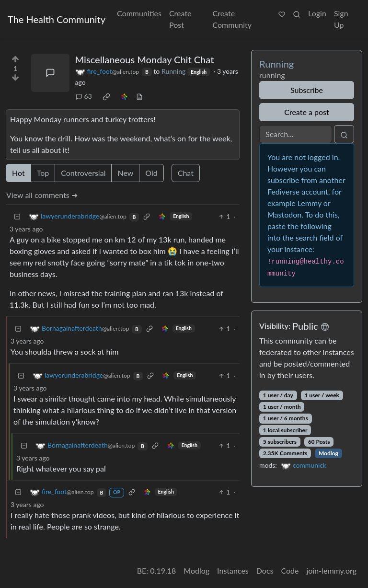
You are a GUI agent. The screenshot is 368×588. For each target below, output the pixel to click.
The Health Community (57, 19)
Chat (186, 173)
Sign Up (341, 19)
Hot (18, 173)
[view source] (139, 96)
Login (317, 13)
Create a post (306, 112)
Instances (233, 571)
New (125, 173)
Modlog (328, 453)
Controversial (83, 173)
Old (151, 173)
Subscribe (307, 90)
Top (43, 173)
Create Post (180, 19)
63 (84, 96)
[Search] (296, 134)
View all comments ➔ (42, 195)
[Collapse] (17, 216)
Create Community (232, 19)
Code (290, 571)
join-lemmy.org (332, 571)
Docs (265, 571)
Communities (139, 13)
